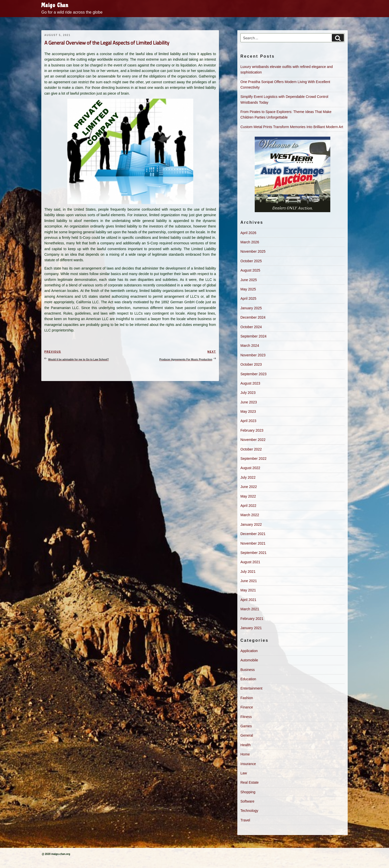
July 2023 (248, 393)
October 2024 (251, 327)
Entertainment (251, 688)
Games (246, 726)
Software (247, 801)
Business (248, 670)
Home (245, 754)
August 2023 (250, 383)
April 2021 (248, 600)
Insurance (248, 764)
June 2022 (249, 487)
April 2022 (248, 506)
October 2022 (251, 449)
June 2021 (249, 581)
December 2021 (253, 534)
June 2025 (249, 280)
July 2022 (248, 477)
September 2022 (253, 459)
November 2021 (253, 543)
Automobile (249, 660)
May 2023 (248, 411)
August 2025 (250, 270)
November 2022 (253, 440)
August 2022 (250, 468)
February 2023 (252, 430)
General (247, 735)
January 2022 (251, 524)
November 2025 (253, 251)
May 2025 (248, 289)
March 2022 (250, 515)
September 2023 (253, 374)
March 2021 (250, 609)
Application (249, 651)
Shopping (248, 792)
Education (248, 679)
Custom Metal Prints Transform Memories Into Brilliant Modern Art (292, 127)
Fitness (246, 717)
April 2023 (248, 421)
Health (245, 745)
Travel (245, 820)
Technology (249, 811)
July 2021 (248, 572)
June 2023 (249, 402)
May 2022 (248, 496)
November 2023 (253, 355)
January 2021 (251, 628)
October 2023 (251, 364)
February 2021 (252, 619)
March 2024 (250, 346)
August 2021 (250, 562)
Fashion (247, 698)
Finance (247, 707)
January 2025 (251, 308)
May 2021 (248, 590)
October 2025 (251, 261)
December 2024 (253, 317)
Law (244, 773)
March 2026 (250, 242)
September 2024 (253, 336)
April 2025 (248, 298)
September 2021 (253, 553)
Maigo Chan (55, 5)
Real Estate (249, 782)
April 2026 (248, 233)
